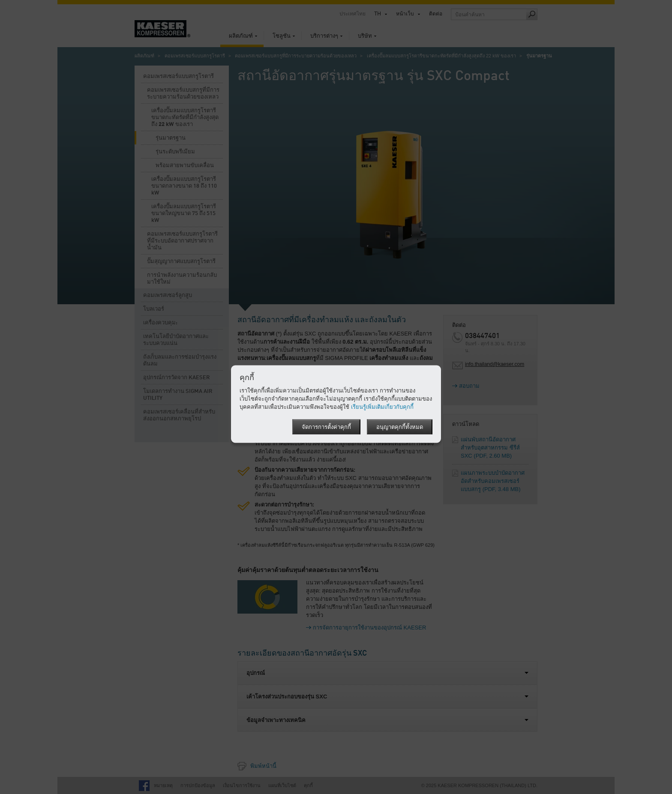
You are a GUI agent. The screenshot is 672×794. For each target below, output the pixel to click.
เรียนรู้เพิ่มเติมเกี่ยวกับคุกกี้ (382, 406)
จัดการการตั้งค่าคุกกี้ (326, 427)
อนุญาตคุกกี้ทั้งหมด (400, 427)
